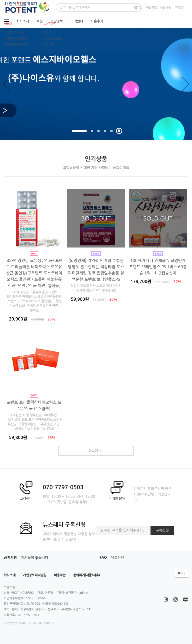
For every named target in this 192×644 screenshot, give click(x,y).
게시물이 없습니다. (35, 558)
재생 (119, 131)
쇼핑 (40, 21)
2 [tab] (92, 131)
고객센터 (180, 7)
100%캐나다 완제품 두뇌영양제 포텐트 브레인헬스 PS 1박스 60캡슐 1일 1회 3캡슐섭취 (158, 267)
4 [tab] (105, 131)
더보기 (96, 451)
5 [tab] (111, 131)
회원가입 (151, 7)
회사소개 (23, 21)
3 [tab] (98, 131)
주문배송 (166, 7)
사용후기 (97, 21)
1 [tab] (79, 131)
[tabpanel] (96, 84)
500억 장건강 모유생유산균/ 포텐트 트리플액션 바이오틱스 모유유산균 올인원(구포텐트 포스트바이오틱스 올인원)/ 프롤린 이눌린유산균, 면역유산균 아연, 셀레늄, (34, 273)
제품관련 (117, 558)
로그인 (138, 7)
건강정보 (57, 21)
